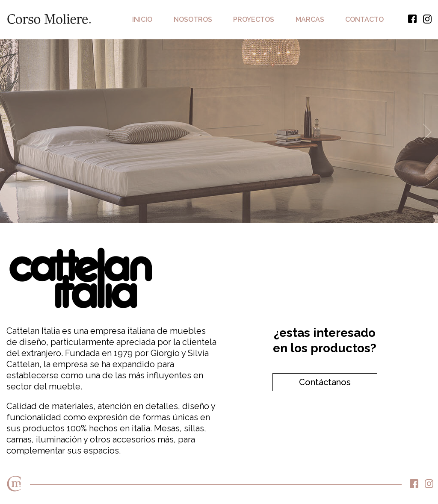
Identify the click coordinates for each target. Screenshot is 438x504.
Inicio (142, 19)
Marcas (310, 19)
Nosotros (193, 19)
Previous (11, 132)
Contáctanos (325, 382)
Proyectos (254, 19)
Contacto (364, 19)
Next (427, 132)
